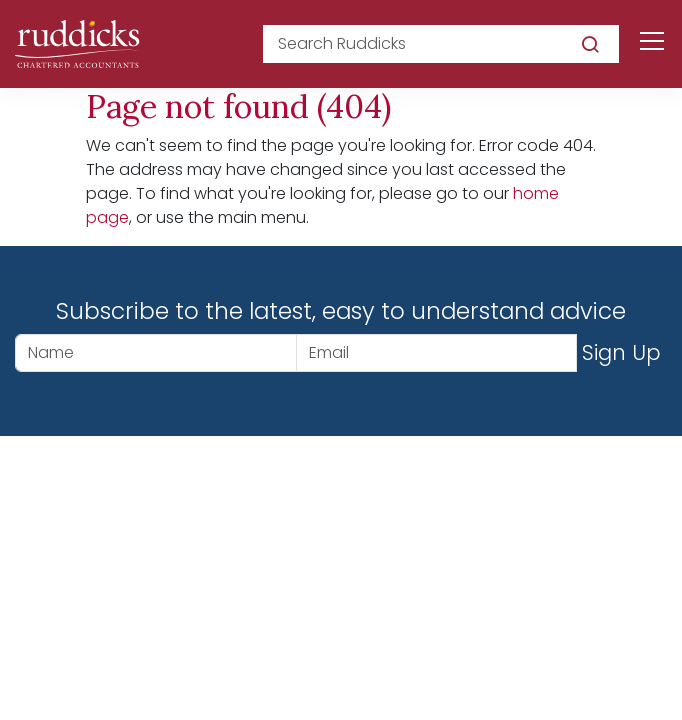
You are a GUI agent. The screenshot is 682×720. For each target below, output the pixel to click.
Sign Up (621, 352)
